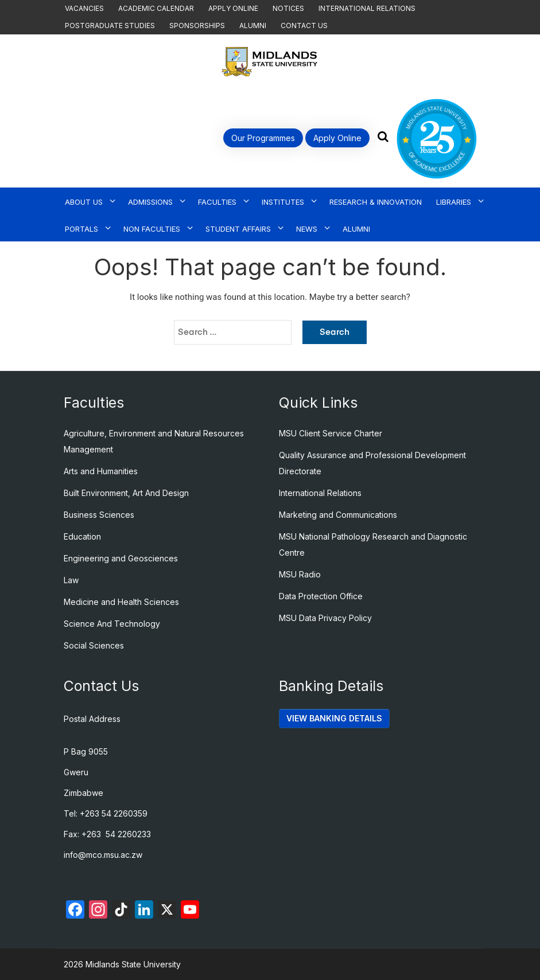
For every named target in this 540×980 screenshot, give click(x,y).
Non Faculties (152, 229)
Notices (288, 8)
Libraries (454, 202)
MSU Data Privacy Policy (325, 618)
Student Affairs (238, 229)
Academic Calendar (156, 8)
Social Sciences (94, 645)
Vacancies (84, 8)
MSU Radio (300, 574)
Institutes (283, 202)
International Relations (367, 8)
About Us (84, 202)
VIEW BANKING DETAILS (334, 718)
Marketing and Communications (338, 515)
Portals (81, 229)
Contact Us (304, 26)
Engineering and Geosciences (121, 558)
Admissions (150, 202)
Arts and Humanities (101, 471)
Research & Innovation (376, 202)
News (307, 229)
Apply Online (233, 8)
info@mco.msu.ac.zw (103, 855)
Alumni (253, 26)
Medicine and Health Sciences (121, 602)
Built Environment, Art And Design (126, 493)
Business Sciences (99, 515)
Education (82, 536)
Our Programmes (263, 138)
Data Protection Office (321, 596)
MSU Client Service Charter (331, 433)
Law (71, 580)
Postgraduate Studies (110, 26)
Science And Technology (112, 624)
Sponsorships (197, 26)
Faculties (217, 202)
